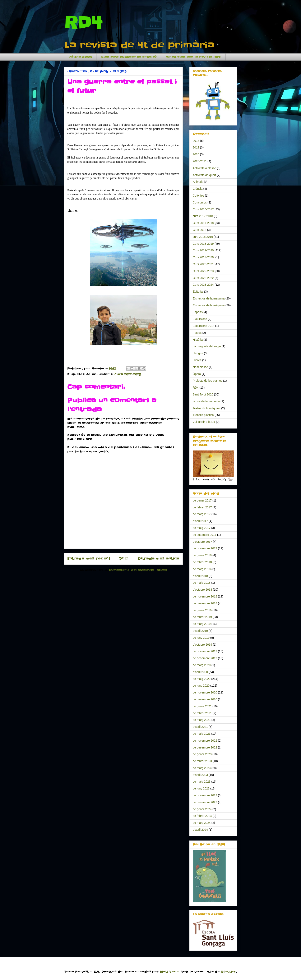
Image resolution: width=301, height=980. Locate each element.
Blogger (229, 972)
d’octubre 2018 (202, 590)
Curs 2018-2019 (203, 244)
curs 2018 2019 (203, 237)
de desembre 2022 (205, 747)
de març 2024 (202, 823)
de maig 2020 (202, 679)
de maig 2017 (202, 528)
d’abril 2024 (200, 830)
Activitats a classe (204, 168)
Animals (198, 182)
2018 (196, 141)
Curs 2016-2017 (203, 209)
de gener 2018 (202, 555)
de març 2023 (202, 768)
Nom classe (200, 367)
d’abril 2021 (200, 727)
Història (198, 340)
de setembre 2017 (205, 535)
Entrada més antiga (158, 559)
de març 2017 (202, 514)
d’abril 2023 (200, 775)
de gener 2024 (202, 809)
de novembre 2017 (205, 548)
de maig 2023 (202, 782)
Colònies (198, 196)
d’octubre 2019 (202, 645)
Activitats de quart (204, 175)
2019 (196, 147)
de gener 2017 (202, 500)
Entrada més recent (89, 559)
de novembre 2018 (205, 596)
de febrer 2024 (202, 816)
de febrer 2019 (202, 617)
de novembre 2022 (205, 741)
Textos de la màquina (207, 408)
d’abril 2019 (200, 631)
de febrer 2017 (202, 507)
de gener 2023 (202, 754)
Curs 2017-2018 (203, 223)
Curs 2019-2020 (203, 250)
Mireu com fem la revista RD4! (193, 57)
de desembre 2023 (205, 802)
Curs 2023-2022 (203, 278)
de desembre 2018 (205, 603)
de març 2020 (202, 665)
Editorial (198, 292)
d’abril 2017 (200, 521)
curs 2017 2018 (203, 216)
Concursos (200, 202)
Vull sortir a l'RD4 (204, 422)
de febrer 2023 (202, 761)
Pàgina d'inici (80, 57)
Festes (197, 333)
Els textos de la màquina (209, 305)
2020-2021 (200, 161)
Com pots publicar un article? (129, 57)
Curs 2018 (200, 230)
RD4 (83, 23)
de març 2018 (202, 569)
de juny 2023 (201, 788)
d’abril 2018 (200, 576)
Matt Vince (169, 972)
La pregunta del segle (207, 346)
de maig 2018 (202, 583)
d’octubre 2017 (202, 542)
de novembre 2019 (205, 651)
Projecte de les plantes (208, 381)
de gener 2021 (202, 706)
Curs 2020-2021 (203, 264)
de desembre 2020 (205, 699)
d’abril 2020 (200, 672)
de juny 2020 (201, 686)
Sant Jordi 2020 (203, 394)
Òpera (197, 374)
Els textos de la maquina (209, 298)
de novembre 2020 (205, 692)
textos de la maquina (206, 401)
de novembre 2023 (205, 795)
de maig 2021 (202, 734)
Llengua (198, 353)
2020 (196, 154)
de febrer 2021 (202, 713)
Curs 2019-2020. (204, 257)
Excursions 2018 (204, 326)
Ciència (198, 189)
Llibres (197, 360)
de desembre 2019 (205, 658)
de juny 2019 (201, 638)
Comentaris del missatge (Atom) (138, 570)
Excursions (200, 319)
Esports (198, 312)
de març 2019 (202, 624)
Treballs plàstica (203, 415)
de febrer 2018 (202, 562)
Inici (124, 559)
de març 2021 (202, 720)
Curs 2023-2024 (203, 285)
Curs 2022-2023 (128, 374)
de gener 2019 (202, 610)
